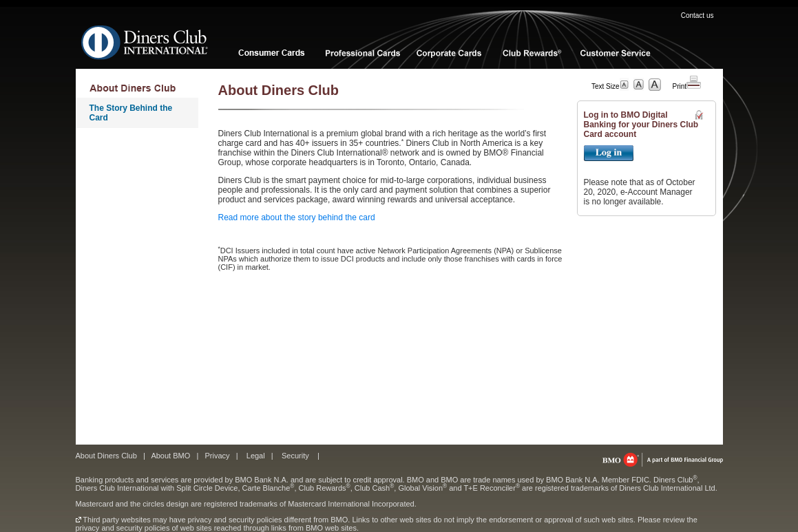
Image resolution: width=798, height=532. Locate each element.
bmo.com (663, 460)
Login (609, 153)
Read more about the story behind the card (297, 217)
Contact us (697, 15)
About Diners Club (106, 456)
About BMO (170, 456)
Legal (256, 456)
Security (295, 456)
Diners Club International (145, 42)
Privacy (217, 456)
